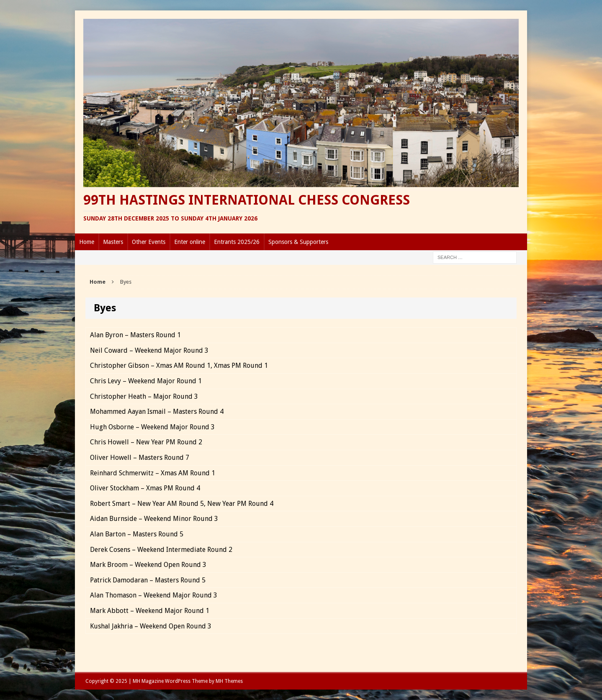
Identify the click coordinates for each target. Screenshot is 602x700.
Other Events (149, 242)
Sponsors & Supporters (298, 242)
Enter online (190, 242)
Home (87, 242)
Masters (113, 242)
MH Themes (229, 681)
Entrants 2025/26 (237, 242)
